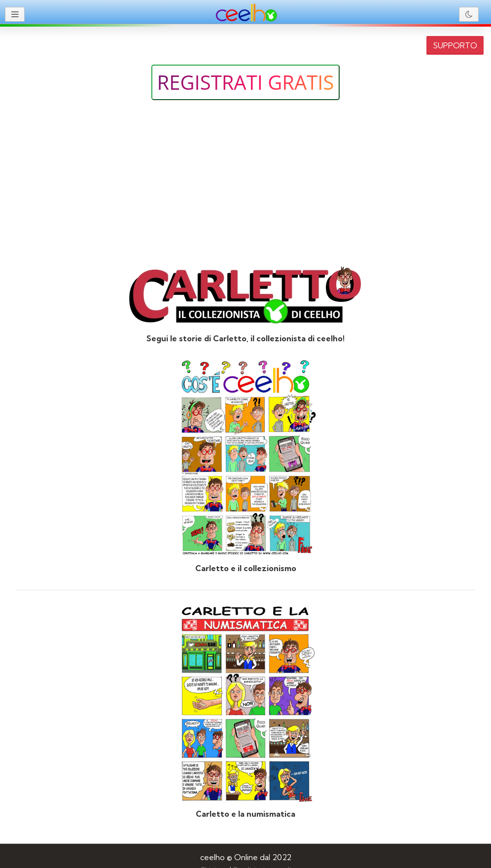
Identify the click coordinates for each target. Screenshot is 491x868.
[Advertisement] (246, 184)
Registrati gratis (246, 82)
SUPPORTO (455, 45)
